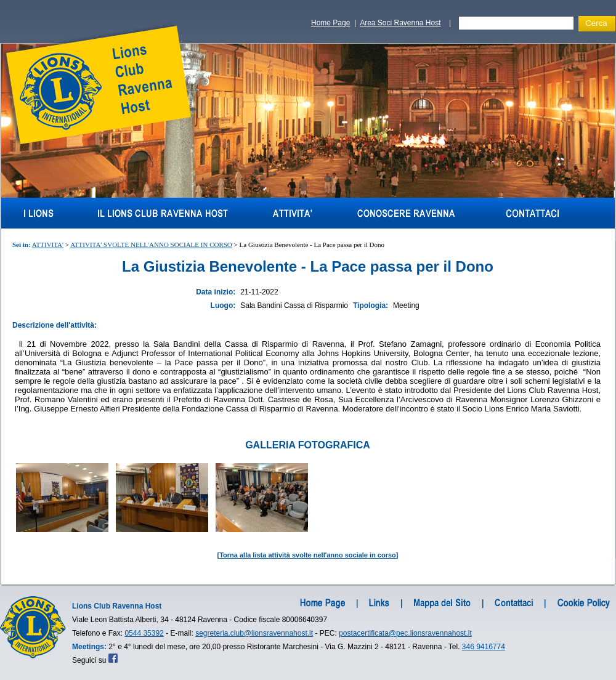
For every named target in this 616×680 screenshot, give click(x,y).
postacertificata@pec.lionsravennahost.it (405, 633)
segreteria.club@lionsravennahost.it (254, 633)
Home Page (330, 23)
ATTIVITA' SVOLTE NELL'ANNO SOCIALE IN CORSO (151, 245)
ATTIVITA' (48, 245)
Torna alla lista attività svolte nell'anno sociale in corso (308, 555)
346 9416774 (484, 647)
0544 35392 (144, 633)
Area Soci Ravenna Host (400, 23)
